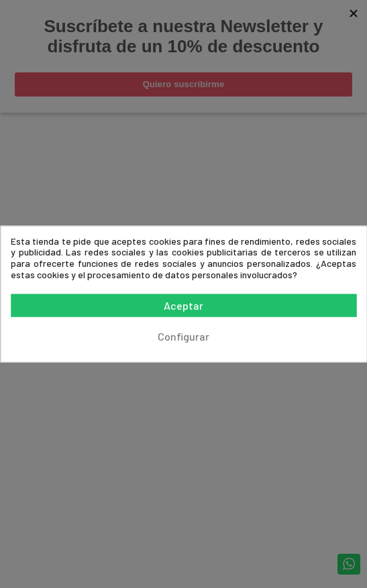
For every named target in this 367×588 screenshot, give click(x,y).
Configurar (183, 336)
